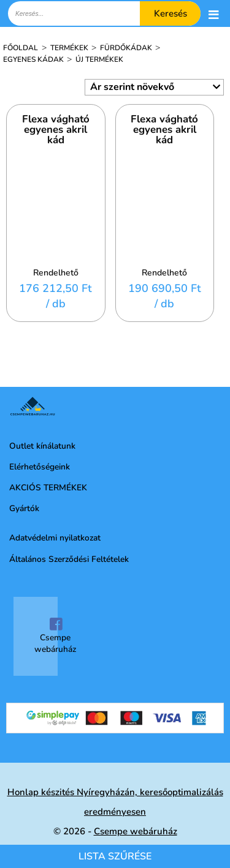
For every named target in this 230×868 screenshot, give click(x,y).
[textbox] (104, 13)
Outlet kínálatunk (42, 446)
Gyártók (24, 508)
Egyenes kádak (34, 59)
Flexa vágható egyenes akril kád (56, 130)
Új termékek (99, 59)
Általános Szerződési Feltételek (69, 559)
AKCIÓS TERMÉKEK (48, 488)
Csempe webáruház (55, 636)
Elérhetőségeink (40, 467)
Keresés (171, 13)
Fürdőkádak (127, 48)
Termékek (70, 48)
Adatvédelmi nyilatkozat (55, 538)
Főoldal (21, 48)
